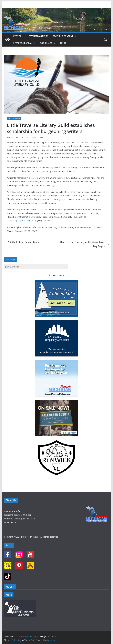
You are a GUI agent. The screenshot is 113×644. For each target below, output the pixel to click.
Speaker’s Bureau (23, 43)
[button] (22, 36)
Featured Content (63, 36)
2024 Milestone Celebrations (21, 242)
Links (63, 43)
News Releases (14, 118)
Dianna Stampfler (36, 137)
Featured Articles (39, 36)
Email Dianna (10, 522)
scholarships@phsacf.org (19, 220)
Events (17, 36)
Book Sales (46, 43)
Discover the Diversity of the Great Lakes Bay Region (85, 244)
